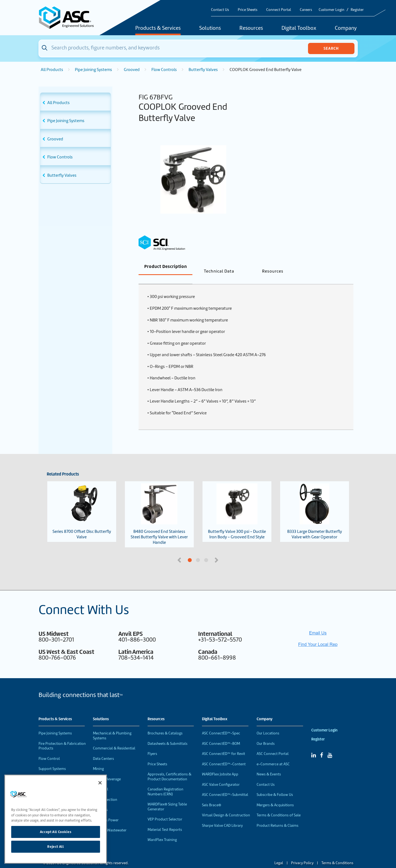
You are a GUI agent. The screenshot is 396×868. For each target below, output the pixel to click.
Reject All (56, 847)
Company (346, 28)
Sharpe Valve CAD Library (222, 817)
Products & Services (158, 28)
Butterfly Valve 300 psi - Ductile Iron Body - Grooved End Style (237, 503)
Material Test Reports (165, 821)
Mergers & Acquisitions (275, 796)
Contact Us (220, 10)
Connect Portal (279, 10)
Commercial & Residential (114, 739)
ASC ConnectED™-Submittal (225, 786)
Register (357, 10)
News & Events (269, 765)
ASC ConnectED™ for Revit (224, 745)
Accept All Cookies (56, 832)
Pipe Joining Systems (93, 70)
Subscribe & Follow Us (275, 786)
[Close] (100, 783)
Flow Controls (164, 70)
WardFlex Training (162, 831)
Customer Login (332, 10)
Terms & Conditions (337, 854)
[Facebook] (322, 746)
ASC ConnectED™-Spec (221, 724)
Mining (98, 760)
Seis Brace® (212, 796)
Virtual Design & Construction (226, 806)
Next (217, 551)
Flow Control (49, 750)
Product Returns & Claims (278, 817)
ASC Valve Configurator (221, 776)
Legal (279, 854)
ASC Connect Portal (273, 745)
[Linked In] (314, 746)
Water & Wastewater (110, 821)
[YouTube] (330, 746)
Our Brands (266, 735)
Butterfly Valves (203, 70)
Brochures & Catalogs (165, 724)
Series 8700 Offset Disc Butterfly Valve (82, 503)
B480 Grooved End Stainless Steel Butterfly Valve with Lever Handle (159, 505)
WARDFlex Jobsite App (220, 765)
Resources (251, 28)
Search (331, 48)
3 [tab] (227, 551)
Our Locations (268, 724)
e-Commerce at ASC (273, 755)
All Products (52, 70)
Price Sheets (248, 10)
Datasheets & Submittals (168, 735)
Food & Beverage (107, 770)
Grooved (132, 70)
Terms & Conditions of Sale (279, 806)
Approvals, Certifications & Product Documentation (169, 768)
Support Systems (52, 760)
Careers (306, 10)
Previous (180, 551)
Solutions (210, 28)
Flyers (152, 745)
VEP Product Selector (165, 810)
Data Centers (103, 750)
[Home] (69, 18)
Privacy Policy (302, 854)
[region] (56, 819)
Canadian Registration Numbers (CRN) (165, 783)
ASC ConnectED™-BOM (221, 735)
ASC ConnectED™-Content (224, 755)
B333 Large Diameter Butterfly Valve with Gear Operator (315, 503)
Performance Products (57, 770)
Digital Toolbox (299, 28)
